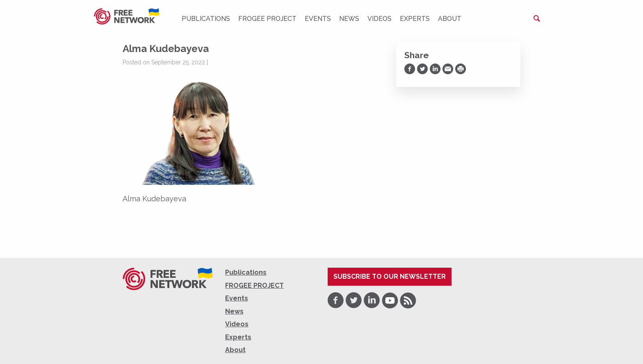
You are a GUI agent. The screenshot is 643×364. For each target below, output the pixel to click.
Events (318, 19)
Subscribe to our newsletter (390, 276)
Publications (206, 19)
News (349, 19)
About (450, 19)
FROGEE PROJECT (267, 19)
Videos (380, 19)
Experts (415, 19)
